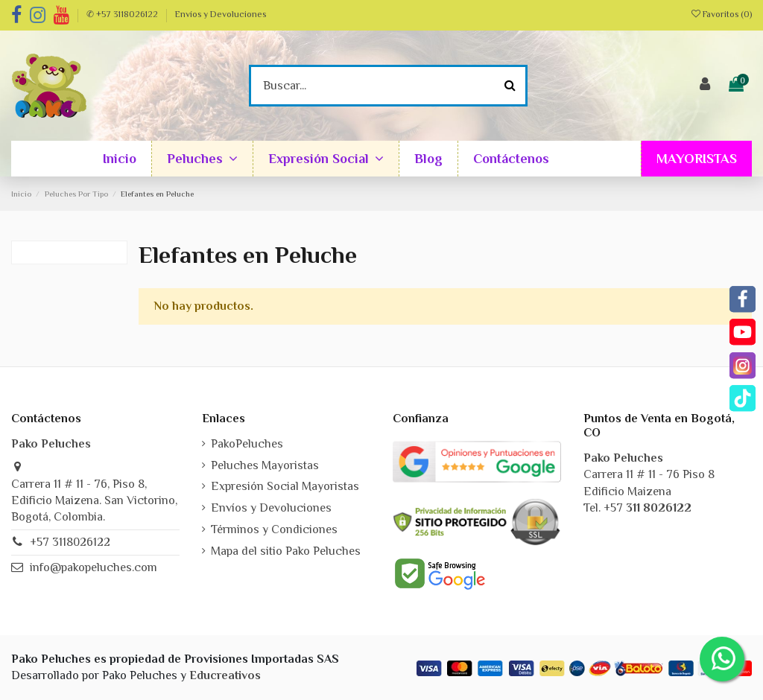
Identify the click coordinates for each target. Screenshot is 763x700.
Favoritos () (722, 14)
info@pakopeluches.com (94, 567)
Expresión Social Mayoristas (285, 486)
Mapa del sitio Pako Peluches (286, 551)
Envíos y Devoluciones (221, 14)
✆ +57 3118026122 (123, 14)
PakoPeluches (247, 444)
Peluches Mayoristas (265, 465)
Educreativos (225, 675)
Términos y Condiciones (274, 529)
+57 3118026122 (70, 542)
